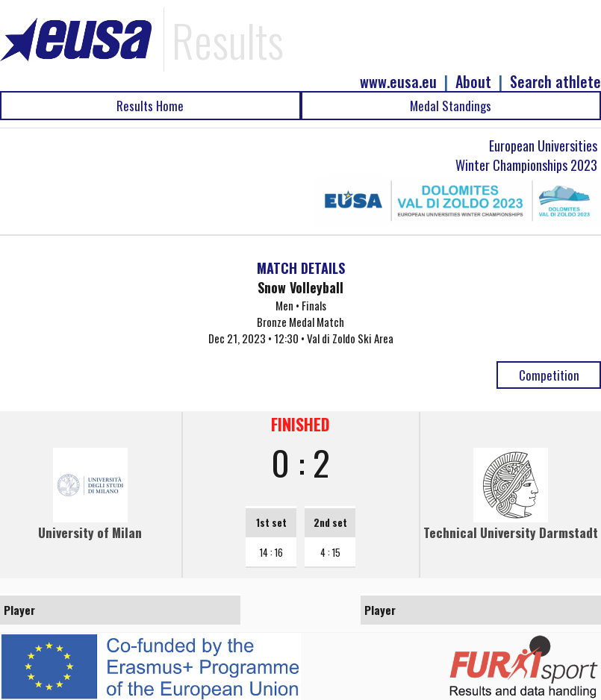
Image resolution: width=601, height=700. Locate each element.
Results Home (150, 106)
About (473, 82)
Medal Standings (451, 106)
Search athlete (555, 82)
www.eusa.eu (398, 82)
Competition (549, 375)
